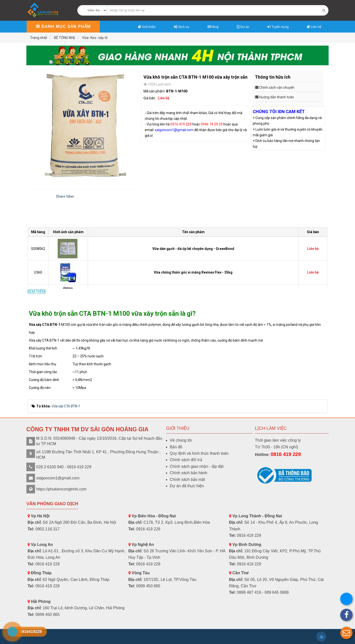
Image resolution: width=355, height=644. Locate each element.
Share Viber (65, 196)
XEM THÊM (36, 292)
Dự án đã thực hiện (187, 486)
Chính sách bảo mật (187, 479)
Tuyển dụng (278, 27)
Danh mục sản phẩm (63, 26)
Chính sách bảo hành (189, 473)
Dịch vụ (181, 27)
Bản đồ (176, 447)
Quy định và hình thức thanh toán (199, 453)
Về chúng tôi (181, 440)
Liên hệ (314, 27)
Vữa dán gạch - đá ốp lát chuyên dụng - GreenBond (193, 249)
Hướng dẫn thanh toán (276, 97)
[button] (346, 633)
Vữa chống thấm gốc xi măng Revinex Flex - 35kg (193, 272)
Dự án (243, 27)
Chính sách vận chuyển (277, 87)
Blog (213, 27)
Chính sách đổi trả (186, 460)
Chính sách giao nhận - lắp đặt (197, 466)
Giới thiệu (147, 27)
